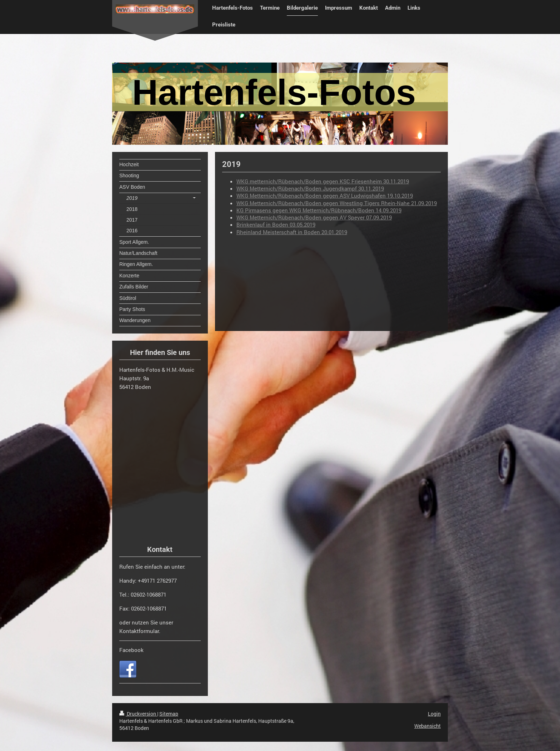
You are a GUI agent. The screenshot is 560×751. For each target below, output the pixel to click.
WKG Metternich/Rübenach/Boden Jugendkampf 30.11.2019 (310, 188)
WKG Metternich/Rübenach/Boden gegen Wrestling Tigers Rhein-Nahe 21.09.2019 (337, 203)
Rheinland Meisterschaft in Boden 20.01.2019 (292, 232)
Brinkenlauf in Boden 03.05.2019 (276, 224)
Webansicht (427, 726)
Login (434, 714)
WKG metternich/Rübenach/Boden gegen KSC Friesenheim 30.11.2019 (323, 181)
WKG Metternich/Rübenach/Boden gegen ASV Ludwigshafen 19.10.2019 (325, 196)
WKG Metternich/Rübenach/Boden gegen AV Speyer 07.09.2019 (314, 217)
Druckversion (138, 714)
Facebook (131, 650)
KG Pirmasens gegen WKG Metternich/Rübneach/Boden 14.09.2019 (319, 210)
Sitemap (169, 714)
